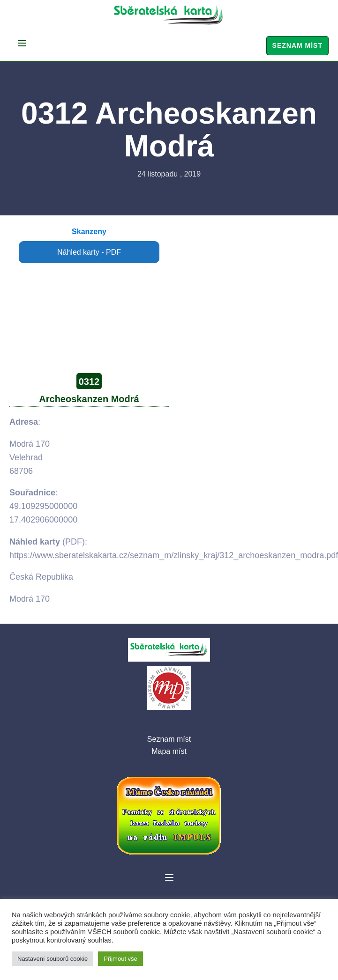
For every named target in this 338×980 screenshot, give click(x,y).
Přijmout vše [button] (120, 959)
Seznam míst (297, 45)
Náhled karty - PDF (89, 252)
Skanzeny (89, 232)
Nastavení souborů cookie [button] (53, 959)
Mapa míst (169, 751)
